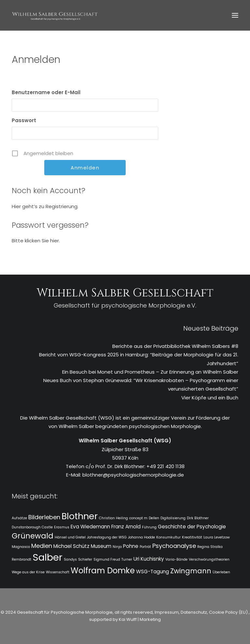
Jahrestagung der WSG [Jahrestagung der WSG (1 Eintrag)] (107, 537)
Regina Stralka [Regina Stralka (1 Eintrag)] (210, 547)
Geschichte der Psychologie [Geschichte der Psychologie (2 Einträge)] (192, 527)
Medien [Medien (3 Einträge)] (42, 546)
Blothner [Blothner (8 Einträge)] (80, 516)
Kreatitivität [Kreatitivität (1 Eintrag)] (192, 537)
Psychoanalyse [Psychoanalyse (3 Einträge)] (174, 546)
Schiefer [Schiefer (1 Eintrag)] (85, 559)
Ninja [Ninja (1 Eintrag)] (117, 547)
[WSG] (55, 15)
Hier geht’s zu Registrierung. (45, 206)
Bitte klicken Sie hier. (36, 241)
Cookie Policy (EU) (229, 612)
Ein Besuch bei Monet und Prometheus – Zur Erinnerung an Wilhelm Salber (150, 372)
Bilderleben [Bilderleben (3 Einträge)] (44, 517)
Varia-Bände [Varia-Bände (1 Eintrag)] (176, 559)
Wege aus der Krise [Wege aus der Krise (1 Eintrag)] (28, 572)
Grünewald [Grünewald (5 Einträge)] (33, 536)
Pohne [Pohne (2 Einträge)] (131, 546)
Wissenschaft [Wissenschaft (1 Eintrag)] (58, 572)
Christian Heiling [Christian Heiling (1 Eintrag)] (113, 518)
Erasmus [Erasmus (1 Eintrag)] (62, 527)
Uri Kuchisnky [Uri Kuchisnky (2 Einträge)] (149, 559)
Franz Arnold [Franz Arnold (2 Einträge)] (126, 527)
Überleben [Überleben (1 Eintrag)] (221, 572)
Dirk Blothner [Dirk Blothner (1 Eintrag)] (198, 518)
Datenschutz (194, 612)
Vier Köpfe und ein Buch (210, 398)
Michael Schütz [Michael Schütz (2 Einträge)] (71, 546)
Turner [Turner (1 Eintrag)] (127, 559)
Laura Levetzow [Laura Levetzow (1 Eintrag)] (217, 537)
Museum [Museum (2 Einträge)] (101, 546)
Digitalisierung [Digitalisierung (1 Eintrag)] (173, 518)
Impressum (166, 612)
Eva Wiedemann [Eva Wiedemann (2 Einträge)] (90, 527)
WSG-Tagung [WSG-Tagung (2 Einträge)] (153, 572)
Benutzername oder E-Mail (46, 92)
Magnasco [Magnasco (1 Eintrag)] (21, 547)
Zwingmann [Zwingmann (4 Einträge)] (191, 571)
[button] (235, 15)
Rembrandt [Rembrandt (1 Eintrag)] (21, 559)
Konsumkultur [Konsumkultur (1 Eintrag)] (168, 537)
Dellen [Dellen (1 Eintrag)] (154, 518)
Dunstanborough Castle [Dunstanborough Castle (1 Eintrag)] (32, 527)
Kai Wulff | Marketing (140, 619)
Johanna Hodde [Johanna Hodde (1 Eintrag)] (141, 537)
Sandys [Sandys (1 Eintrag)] (70, 559)
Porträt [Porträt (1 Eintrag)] (145, 547)
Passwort (24, 120)
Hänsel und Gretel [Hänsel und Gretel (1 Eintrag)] (70, 537)
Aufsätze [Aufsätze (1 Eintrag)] (19, 518)
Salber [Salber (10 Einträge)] (48, 557)
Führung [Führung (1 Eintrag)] (149, 527)
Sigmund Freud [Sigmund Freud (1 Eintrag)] (107, 559)
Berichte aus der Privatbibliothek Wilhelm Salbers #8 (175, 346)
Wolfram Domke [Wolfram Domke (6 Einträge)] (103, 571)
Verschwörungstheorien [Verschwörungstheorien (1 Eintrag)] (209, 559)
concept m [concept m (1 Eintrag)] (138, 518)
